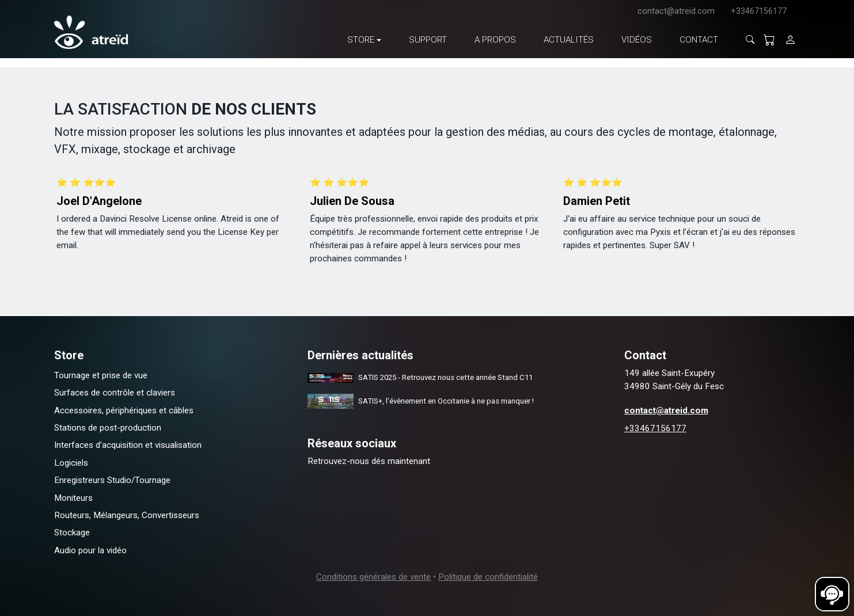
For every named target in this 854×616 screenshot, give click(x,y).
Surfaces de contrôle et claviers (115, 393)
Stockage (72, 533)
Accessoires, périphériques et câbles (124, 410)
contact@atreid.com (676, 11)
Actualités (569, 40)
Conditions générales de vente (373, 577)
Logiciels (71, 463)
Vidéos (637, 40)
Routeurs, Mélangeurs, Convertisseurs (127, 515)
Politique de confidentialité (488, 577)
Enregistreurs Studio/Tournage (112, 480)
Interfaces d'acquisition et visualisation (128, 445)
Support (428, 40)
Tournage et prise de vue (101, 375)
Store (361, 40)
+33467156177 (759, 11)
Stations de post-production (108, 428)
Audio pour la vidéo (90, 550)
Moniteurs (73, 498)
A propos (495, 40)
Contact (699, 40)
